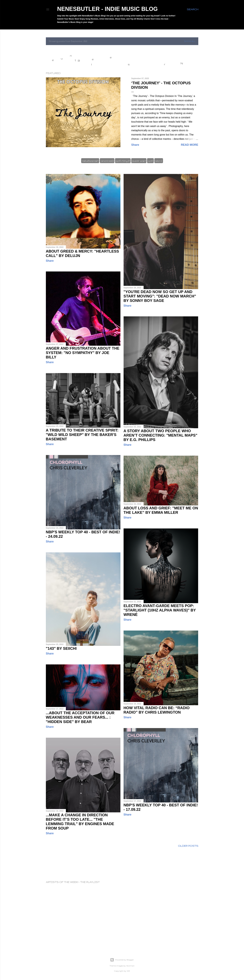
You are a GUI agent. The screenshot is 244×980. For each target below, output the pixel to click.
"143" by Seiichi (61, 648)
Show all (190, 41)
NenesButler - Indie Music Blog (107, 9)
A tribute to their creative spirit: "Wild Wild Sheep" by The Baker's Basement (82, 435)
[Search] (193, 9)
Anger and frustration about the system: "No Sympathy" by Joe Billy (83, 353)
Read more (189, 145)
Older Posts (188, 846)
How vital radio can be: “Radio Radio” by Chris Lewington (157, 710)
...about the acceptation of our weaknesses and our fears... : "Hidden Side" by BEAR (80, 717)
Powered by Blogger (122, 960)
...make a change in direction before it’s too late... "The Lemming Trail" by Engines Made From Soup (80, 822)
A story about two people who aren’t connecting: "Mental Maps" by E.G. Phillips (161, 435)
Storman (130, 966)
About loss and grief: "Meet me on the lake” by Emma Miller (161, 510)
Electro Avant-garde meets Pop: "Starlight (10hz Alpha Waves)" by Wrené (160, 610)
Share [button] (135, 145)
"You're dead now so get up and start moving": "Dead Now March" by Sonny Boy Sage (160, 296)
